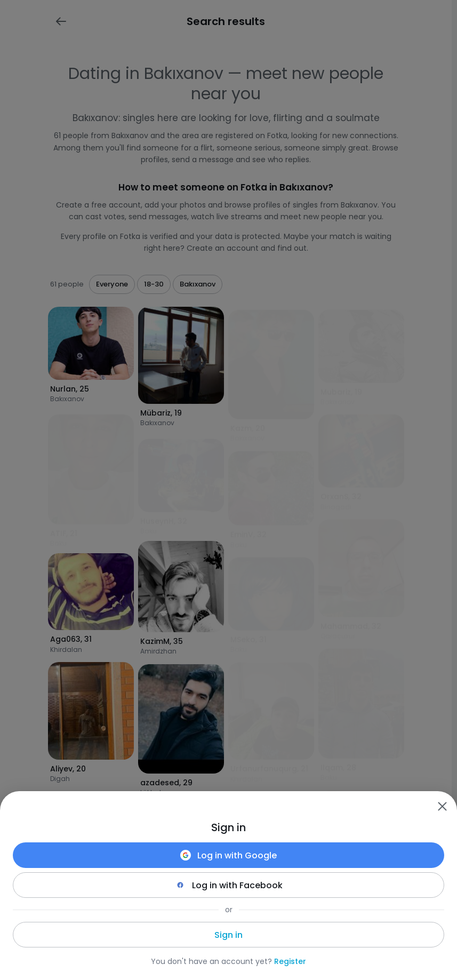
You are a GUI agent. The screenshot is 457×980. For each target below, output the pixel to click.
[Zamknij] (442, 806)
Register (290, 961)
